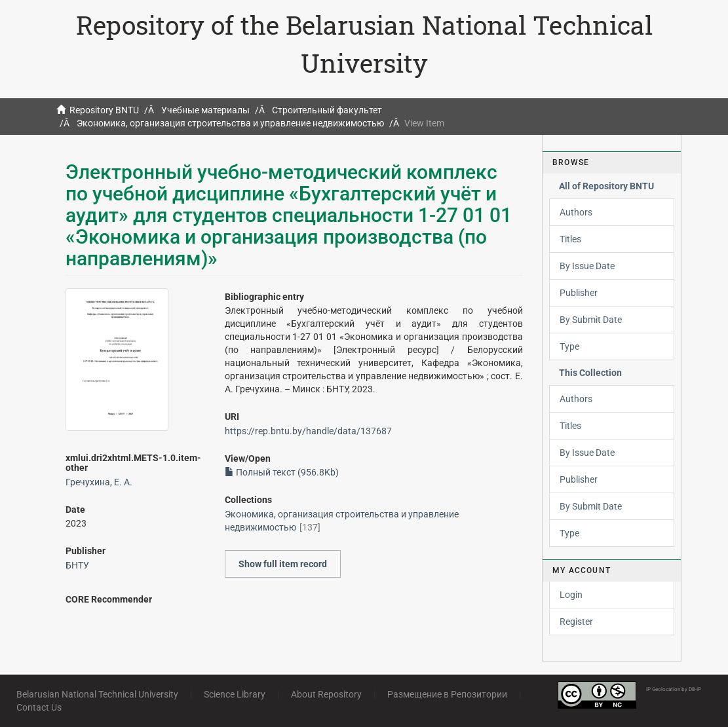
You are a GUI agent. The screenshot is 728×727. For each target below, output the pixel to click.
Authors (576, 212)
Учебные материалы (205, 110)
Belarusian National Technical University (97, 694)
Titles (570, 239)
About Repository (326, 694)
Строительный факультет (327, 110)
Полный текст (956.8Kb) (282, 472)
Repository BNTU (104, 110)
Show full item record (283, 564)
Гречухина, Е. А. (99, 482)
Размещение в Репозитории (447, 694)
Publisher (579, 293)
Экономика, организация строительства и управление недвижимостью (230, 123)
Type (569, 346)
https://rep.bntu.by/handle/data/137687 (308, 431)
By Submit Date (591, 320)
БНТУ (77, 565)
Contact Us (39, 707)
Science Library (235, 694)
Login (571, 595)
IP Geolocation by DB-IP (674, 689)
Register (576, 622)
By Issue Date (587, 266)
